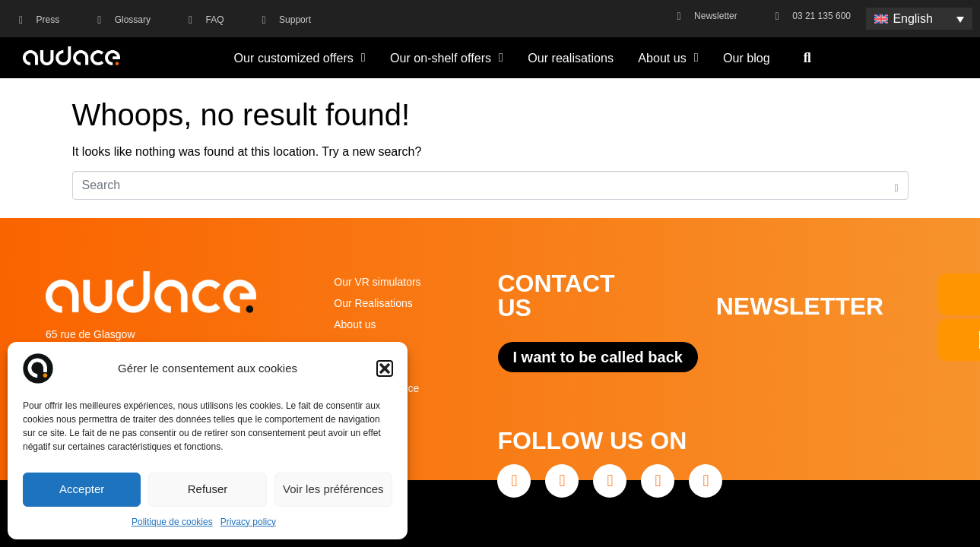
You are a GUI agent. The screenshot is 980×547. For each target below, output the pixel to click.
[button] (385, 368)
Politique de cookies (172, 522)
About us (668, 58)
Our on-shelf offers (447, 58)
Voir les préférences (333, 489)
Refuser (208, 489)
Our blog (747, 58)
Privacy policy (248, 522)
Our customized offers (300, 58)
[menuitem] (919, 19)
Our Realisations (373, 303)
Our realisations (571, 58)
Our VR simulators (377, 282)
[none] (919, 19)
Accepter (82, 489)
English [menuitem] (912, 19)
